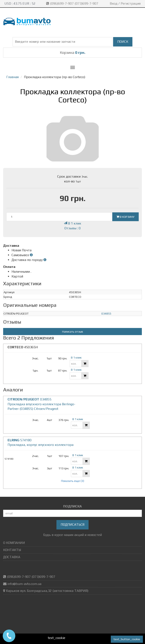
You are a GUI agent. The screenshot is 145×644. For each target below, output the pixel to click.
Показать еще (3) (73, 481)
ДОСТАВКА (12, 557)
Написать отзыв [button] (73, 332)
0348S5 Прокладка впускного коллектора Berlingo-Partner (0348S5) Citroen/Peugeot (41, 404)
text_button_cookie (127, 639)
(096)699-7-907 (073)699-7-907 (73, 3)
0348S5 (106, 314)
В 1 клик (72, 223)
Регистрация (131, 3)
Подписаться (72, 525)
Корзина (73, 52)
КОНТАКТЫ (12, 550)
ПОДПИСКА (72, 506)
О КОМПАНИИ (14, 543)
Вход (114, 3)
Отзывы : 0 (72, 228)
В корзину (125, 217)
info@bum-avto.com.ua (24, 584)
